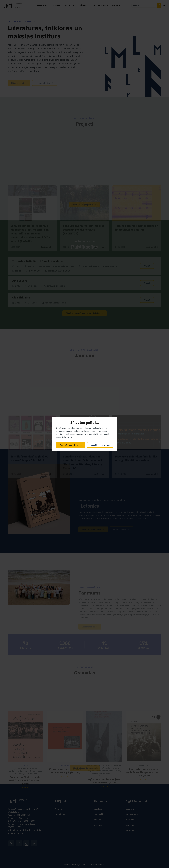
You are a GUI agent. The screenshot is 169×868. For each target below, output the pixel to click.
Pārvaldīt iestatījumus (100, 445)
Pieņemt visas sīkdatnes (71, 445)
